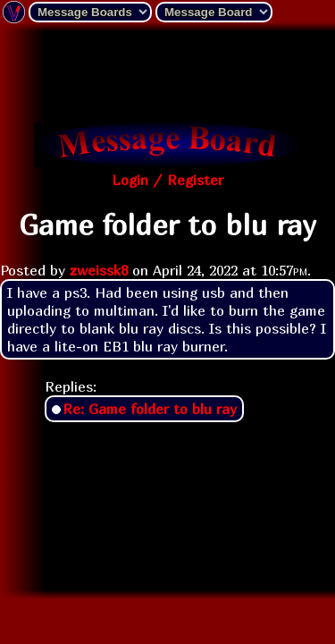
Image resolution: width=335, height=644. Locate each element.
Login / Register (167, 180)
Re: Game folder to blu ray (150, 409)
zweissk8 (99, 270)
